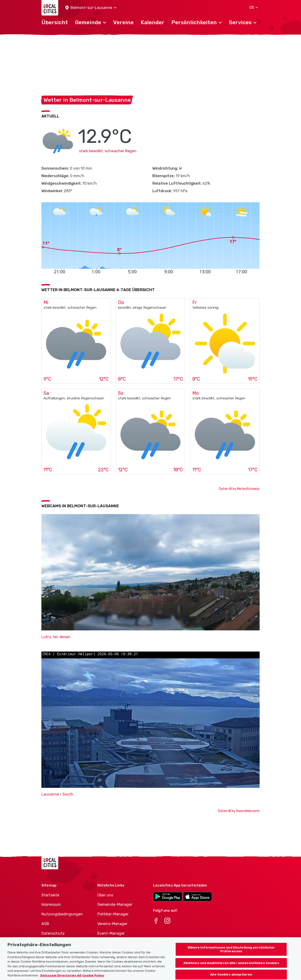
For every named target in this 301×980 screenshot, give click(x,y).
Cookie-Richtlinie (57, 943)
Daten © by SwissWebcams (239, 811)
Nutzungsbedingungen (62, 914)
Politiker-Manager (113, 914)
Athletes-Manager (114, 943)
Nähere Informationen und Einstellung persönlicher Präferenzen (231, 956)
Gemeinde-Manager (115, 904)
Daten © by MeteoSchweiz (239, 489)
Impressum (51, 904)
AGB (45, 924)
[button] (91, 8)
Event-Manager (111, 933)
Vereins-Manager (112, 924)
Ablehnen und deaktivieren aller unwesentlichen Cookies (231, 969)
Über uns (105, 895)
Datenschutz (53, 933)
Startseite (50, 895)
